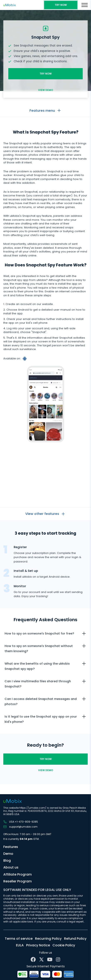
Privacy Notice (38, 945)
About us (11, 867)
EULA (20, 945)
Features (11, 847)
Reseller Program (18, 881)
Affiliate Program (18, 874)
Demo (8, 854)
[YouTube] (50, 959)
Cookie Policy (64, 945)
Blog (7, 861)
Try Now (61, 5)
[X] (41, 959)
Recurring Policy (48, 939)
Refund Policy (75, 939)
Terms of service (19, 939)
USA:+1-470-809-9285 (21, 822)
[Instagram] (58, 959)
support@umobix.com (20, 827)
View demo (46, 90)
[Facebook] (33, 959)
